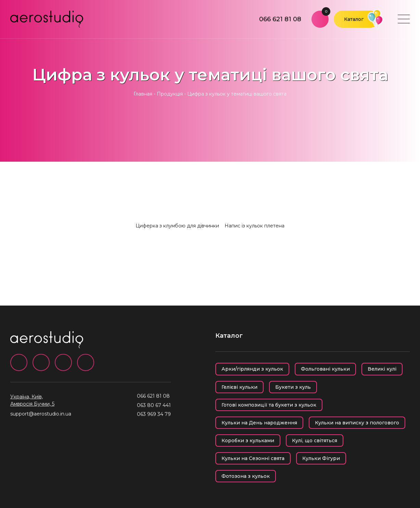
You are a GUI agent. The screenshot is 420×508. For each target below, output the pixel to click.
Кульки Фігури (321, 458)
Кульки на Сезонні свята (253, 458)
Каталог (354, 19)
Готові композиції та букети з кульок (269, 405)
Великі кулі (382, 369)
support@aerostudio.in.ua (41, 414)
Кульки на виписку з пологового (357, 423)
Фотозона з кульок (246, 476)
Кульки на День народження (259, 423)
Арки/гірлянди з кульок (252, 369)
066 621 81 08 (280, 19)
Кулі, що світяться (315, 441)
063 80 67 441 (154, 405)
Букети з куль (293, 387)
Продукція (170, 94)
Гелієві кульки (239, 387)
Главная (143, 94)
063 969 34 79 (154, 414)
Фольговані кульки (325, 369)
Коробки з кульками (248, 441)
